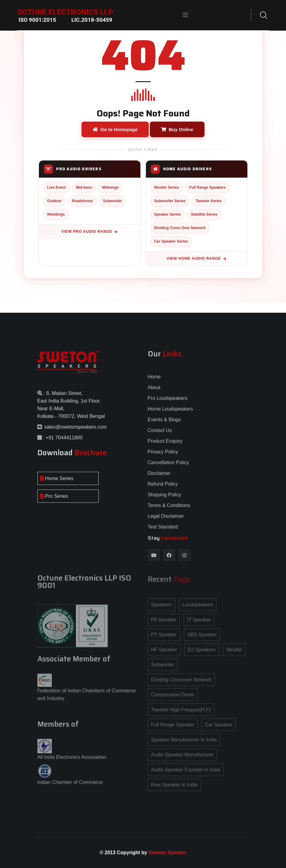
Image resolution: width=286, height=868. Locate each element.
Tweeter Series (209, 201)
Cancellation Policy (168, 467)
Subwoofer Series (170, 201)
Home (154, 381)
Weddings (56, 214)
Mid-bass (84, 187)
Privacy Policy (163, 456)
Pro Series (54, 500)
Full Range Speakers (208, 187)
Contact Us (160, 434)
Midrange (110, 187)
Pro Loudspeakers (168, 402)
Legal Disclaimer (166, 520)
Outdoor (55, 201)
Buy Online (177, 129)
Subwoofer (113, 201)
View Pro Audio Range (90, 232)
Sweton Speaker (167, 853)
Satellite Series (204, 214)
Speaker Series (168, 214)
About (154, 392)
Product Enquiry (165, 445)
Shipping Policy (164, 499)
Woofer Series (167, 187)
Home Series (57, 482)
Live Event (57, 187)
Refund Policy (163, 488)
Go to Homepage (115, 129)
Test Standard (163, 531)
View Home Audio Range (197, 259)
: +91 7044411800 (62, 442)
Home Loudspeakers (170, 413)
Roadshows (82, 201)
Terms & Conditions (169, 509)
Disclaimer (159, 477)
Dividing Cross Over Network (180, 228)
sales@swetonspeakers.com (75, 431)
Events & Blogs (164, 424)
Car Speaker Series (171, 241)
